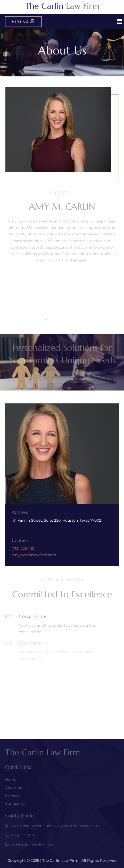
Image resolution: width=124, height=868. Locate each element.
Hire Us (23, 21)
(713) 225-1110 (23, 548)
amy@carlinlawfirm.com (34, 555)
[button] (120, 22)
